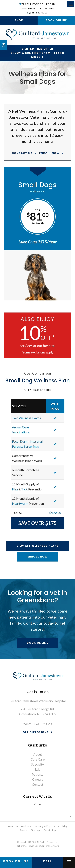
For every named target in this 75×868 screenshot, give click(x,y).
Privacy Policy (43, 826)
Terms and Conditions (20, 826)
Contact (38, 784)
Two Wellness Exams (26, 418)
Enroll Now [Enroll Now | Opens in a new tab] (49, 153)
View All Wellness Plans (38, 546)
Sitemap (35, 830)
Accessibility (61, 826)
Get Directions (36, 732)
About (38, 754)
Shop (19, 20)
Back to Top (50, 830)
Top (70, 816)
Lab (38, 769)
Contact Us (22, 153)
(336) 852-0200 (38, 13)
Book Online (56, 20)
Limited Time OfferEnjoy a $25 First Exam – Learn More (37, 53)
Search (23, 830)
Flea (15, 489)
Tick (24, 489)
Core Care (38, 759)
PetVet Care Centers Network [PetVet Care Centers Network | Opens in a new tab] (43, 846)
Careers (38, 779)
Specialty (37, 764)
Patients (37, 774)
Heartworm (20, 503)
